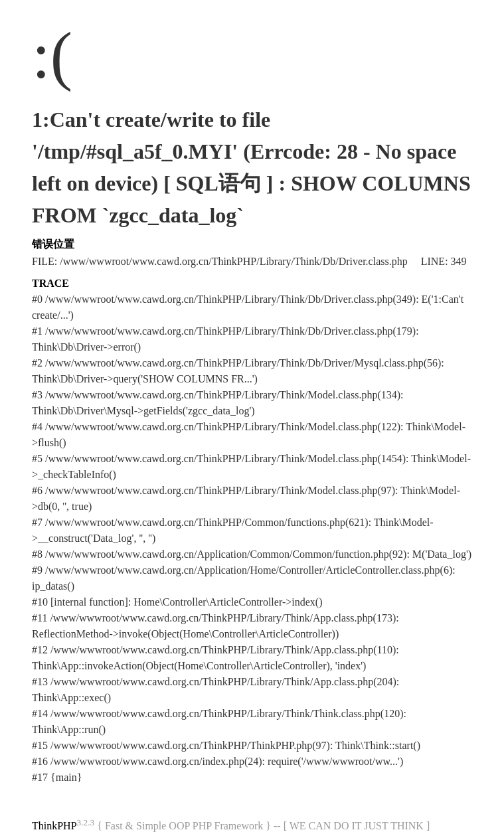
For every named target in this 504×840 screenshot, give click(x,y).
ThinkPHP (54, 826)
